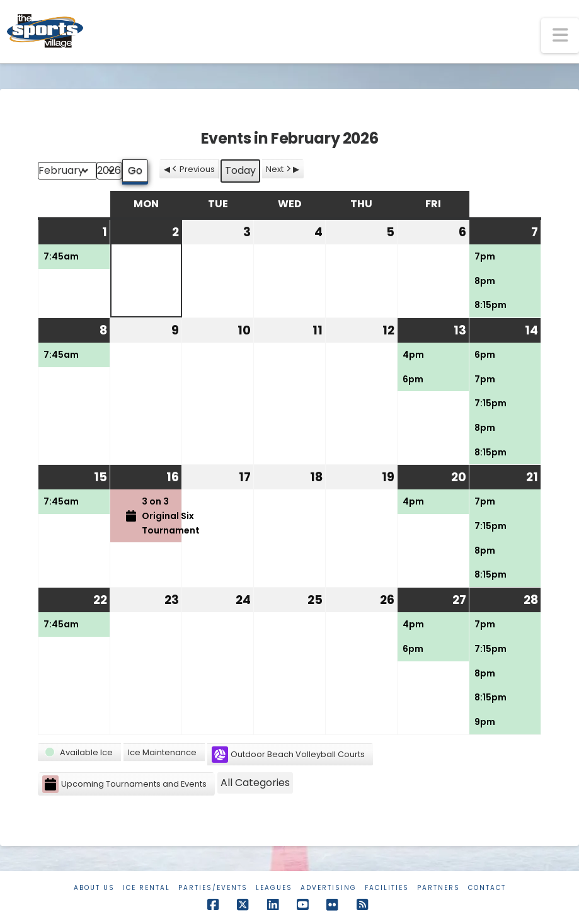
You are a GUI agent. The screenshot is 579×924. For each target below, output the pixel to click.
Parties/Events (213, 888)
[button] (560, 36)
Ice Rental (146, 888)
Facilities (387, 888)
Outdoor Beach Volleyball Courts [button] (288, 755)
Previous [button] (192, 169)
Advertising (329, 888)
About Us (94, 888)
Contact (487, 888)
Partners (439, 888)
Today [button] (240, 170)
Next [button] (279, 169)
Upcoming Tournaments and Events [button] (124, 784)
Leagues (274, 888)
